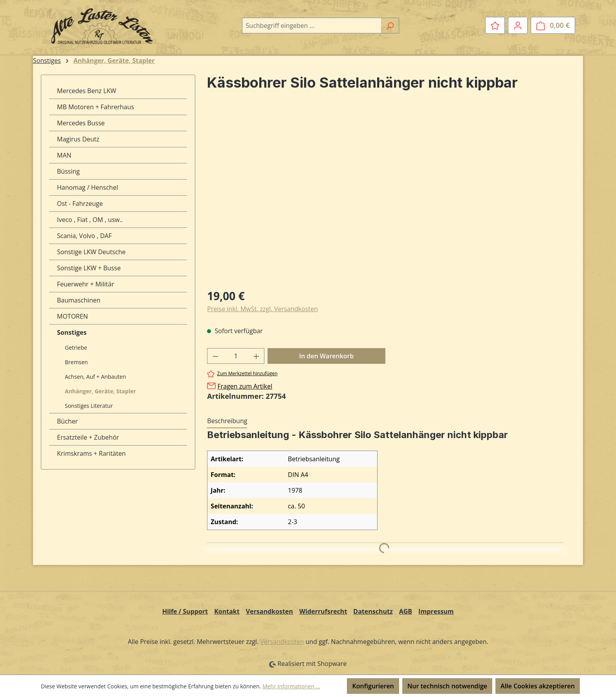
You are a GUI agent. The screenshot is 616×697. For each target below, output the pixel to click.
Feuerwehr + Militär (85, 284)
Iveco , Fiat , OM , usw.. (90, 220)
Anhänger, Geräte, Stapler (100, 391)
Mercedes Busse (81, 123)
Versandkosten (269, 611)
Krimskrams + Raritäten (91, 453)
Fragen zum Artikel (245, 386)
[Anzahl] (236, 356)
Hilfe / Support (185, 611)
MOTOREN (72, 316)
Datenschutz (373, 611)
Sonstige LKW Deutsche (91, 252)
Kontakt (227, 611)
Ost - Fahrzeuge (80, 204)
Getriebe (76, 348)
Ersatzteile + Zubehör (88, 437)
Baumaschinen (79, 300)
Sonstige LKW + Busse (89, 268)
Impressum (436, 611)
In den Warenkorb (326, 356)
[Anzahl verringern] (215, 356)
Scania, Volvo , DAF (84, 236)
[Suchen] (390, 26)
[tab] (227, 421)
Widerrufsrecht (323, 611)
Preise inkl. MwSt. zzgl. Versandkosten (262, 309)
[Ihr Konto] (518, 25)
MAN (64, 155)
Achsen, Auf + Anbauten (95, 377)
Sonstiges (72, 332)
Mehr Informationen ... (291, 686)
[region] (385, 197)
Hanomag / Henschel (87, 187)
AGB (406, 611)
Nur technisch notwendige (447, 686)
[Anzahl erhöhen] (257, 356)
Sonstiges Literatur (89, 406)
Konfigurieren (373, 686)
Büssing (68, 171)
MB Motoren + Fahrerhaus (95, 107)
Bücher (67, 421)
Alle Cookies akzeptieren (538, 686)
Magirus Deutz (78, 139)
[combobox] (312, 26)
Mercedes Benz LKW (87, 91)
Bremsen (76, 362)
